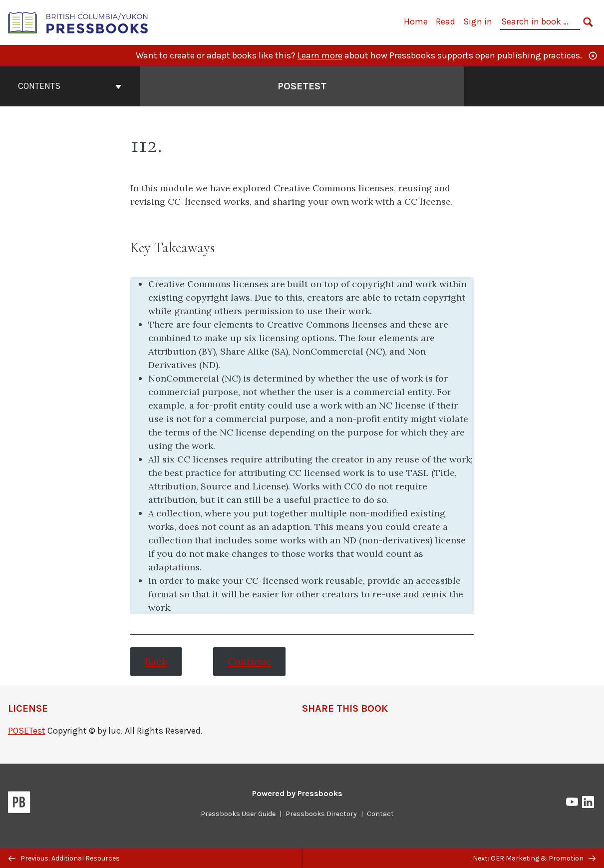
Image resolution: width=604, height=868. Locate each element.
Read (446, 21)
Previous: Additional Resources (64, 858)
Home (416, 21)
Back (156, 662)
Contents (70, 86)
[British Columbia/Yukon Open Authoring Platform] (78, 22)
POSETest (27, 731)
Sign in (478, 21)
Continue (249, 662)
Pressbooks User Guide (238, 814)
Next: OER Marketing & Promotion (534, 858)
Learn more (320, 55)
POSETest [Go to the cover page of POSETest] (302, 86)
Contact (380, 814)
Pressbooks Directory (321, 814)
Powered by (297, 793)
